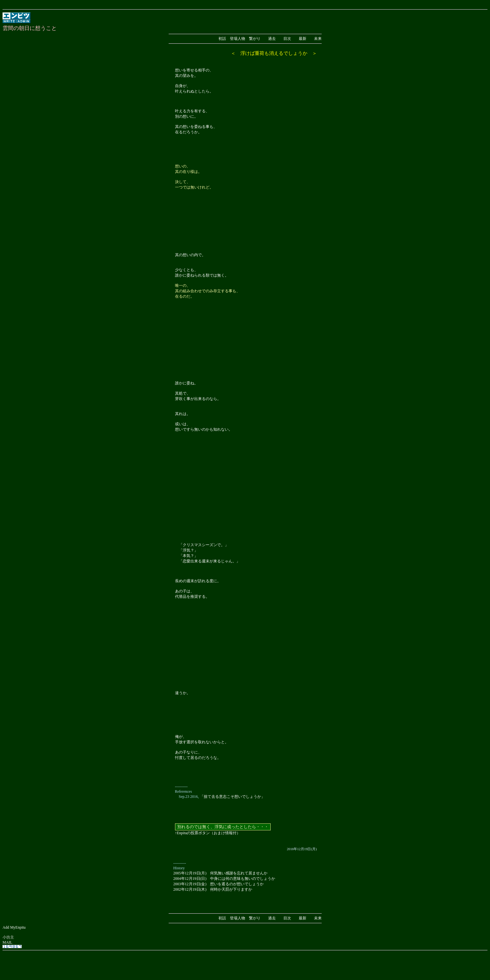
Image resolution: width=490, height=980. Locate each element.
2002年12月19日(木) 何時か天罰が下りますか (213, 889)
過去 (272, 39)
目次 (287, 39)
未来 (318, 39)
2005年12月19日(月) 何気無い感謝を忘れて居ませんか (221, 873)
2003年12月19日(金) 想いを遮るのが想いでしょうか (219, 884)
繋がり (255, 39)
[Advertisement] (245, 962)
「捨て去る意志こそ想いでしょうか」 (232, 797)
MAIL (7, 942)
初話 (222, 39)
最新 (303, 39)
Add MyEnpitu (14, 927)
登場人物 (238, 39)
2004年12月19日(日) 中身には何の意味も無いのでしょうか (224, 879)
